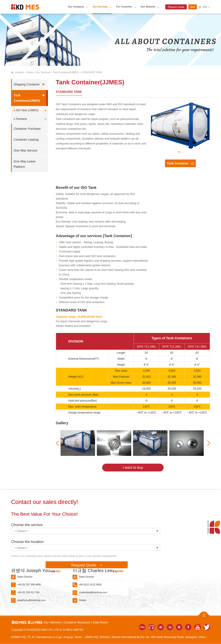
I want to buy (133, 468)
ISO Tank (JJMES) (27, 110)
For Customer (124, 7)
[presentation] (58, 443)
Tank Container (178, 164)
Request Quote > (87, 565)
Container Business (77, 623)
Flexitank (21, 119)
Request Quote (176, 7)
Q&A (193, 7)
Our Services (100, 7)
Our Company (76, 7)
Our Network (148, 7)
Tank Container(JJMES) (66, 72)
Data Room (100, 623)
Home (30, 72)
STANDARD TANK (69, 92)
